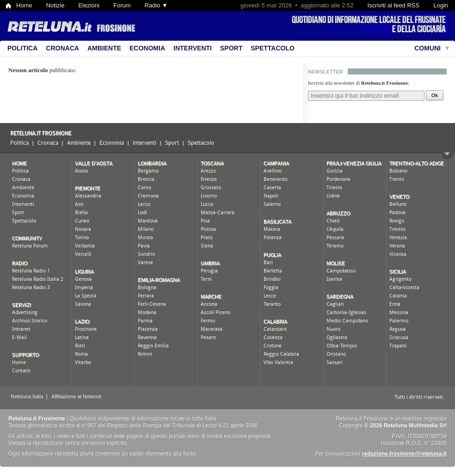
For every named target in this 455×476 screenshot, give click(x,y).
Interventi (193, 48)
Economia (147, 48)
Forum (122, 5)
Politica (22, 48)
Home (24, 5)
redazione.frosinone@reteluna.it (404, 454)
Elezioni (89, 5)
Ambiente (104, 48)
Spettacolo (273, 48)
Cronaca (62, 48)
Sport (231, 48)
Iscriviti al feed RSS (393, 5)
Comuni (427, 48)
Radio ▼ (156, 5)
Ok (435, 95)
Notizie (55, 5)
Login (441, 5)
